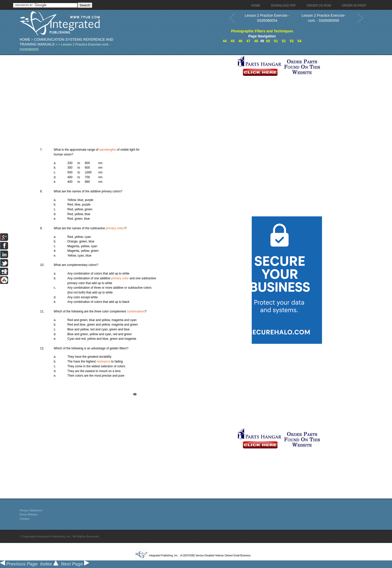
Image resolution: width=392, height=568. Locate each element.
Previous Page (19, 564)
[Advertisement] (127, 90)
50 (268, 41)
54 (299, 41)
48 (256, 41)
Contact (25, 519)
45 (233, 41)
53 (292, 41)
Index (49, 564)
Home (25, 39)
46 (241, 41)
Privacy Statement (31, 510)
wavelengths (108, 150)
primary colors (115, 228)
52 (284, 41)
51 (276, 41)
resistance (103, 361)
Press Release (29, 514)
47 (248, 41)
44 (225, 41)
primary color (120, 278)
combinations (136, 311)
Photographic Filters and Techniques (262, 31)
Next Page (75, 564)
